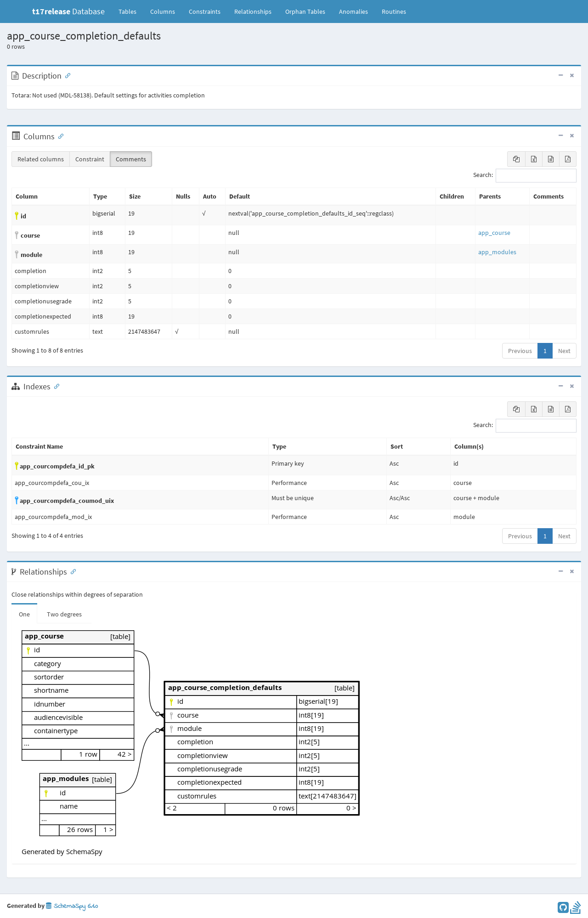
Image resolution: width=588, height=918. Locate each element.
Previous (520, 351)
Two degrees (64, 614)
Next (564, 351)
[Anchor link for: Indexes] (55, 386)
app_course (494, 233)
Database (68, 11)
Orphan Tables (305, 11)
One (24, 614)
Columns (163, 11)
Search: (525, 176)
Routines (394, 11)
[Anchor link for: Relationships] (71, 571)
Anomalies (353, 11)
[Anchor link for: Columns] (59, 136)
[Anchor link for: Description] (66, 75)
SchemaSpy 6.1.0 (72, 906)
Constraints (205, 11)
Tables (131, 11)
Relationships (253, 11)
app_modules (497, 252)
